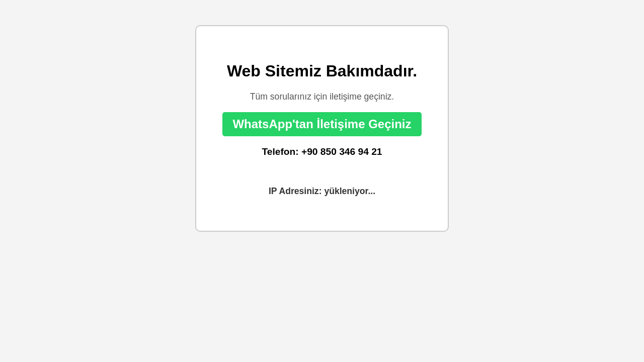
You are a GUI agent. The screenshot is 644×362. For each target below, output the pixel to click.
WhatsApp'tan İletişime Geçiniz (322, 124)
